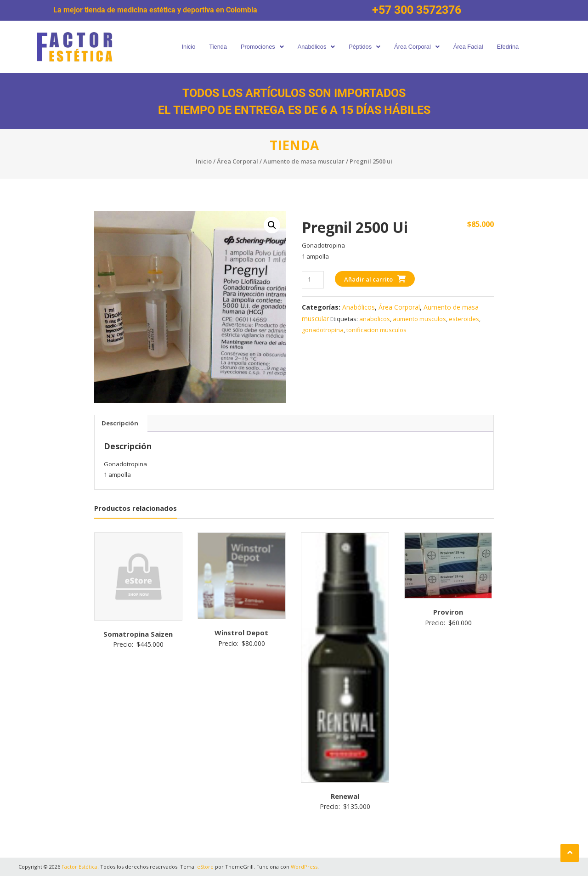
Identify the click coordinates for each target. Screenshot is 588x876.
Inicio (181, 47)
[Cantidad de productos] (313, 280)
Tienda (212, 47)
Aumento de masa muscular (304, 161)
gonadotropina (323, 330)
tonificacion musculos (376, 330)
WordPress (304, 867)
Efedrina (515, 47)
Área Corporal (420, 47)
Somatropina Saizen (138, 634)
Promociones (258, 47)
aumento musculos (419, 319)
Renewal (345, 796)
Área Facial (474, 47)
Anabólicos (315, 47)
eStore (205, 867)
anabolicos (375, 319)
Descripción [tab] (120, 423)
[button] (258, 47)
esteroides (464, 319)
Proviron (448, 612)
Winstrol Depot (241, 633)
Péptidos (366, 47)
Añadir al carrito (368, 279)
